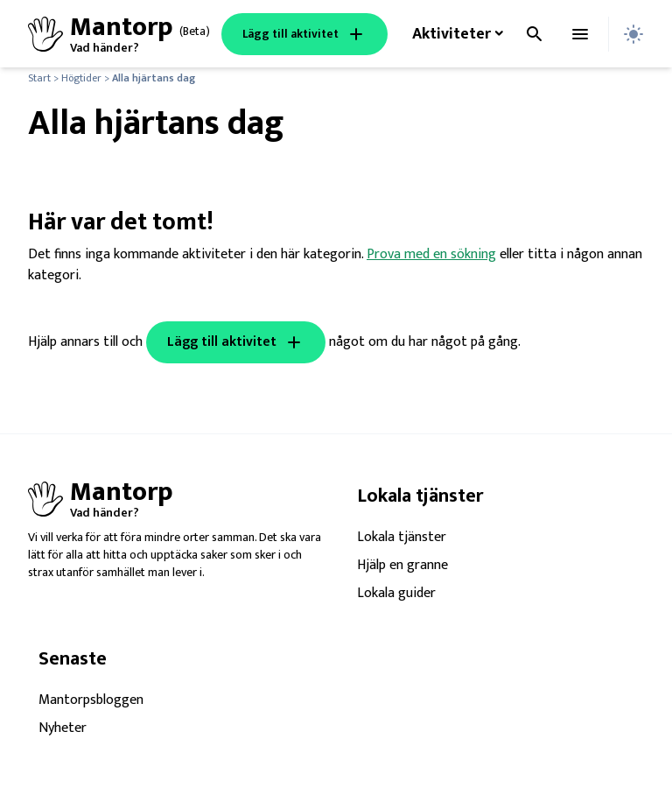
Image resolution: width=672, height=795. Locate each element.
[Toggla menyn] (580, 34)
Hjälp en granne (402, 566)
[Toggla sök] (535, 34)
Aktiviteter (451, 34)
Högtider (81, 78)
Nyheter (63, 728)
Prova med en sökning (431, 254)
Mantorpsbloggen (91, 700)
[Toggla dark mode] (633, 34)
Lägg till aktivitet (304, 34)
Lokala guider (396, 594)
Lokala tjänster (402, 538)
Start (39, 78)
